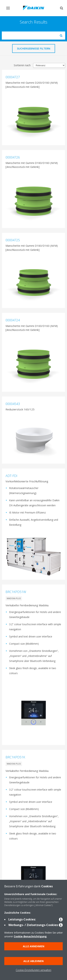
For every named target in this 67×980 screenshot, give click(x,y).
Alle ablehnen (33, 961)
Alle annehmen (34, 946)
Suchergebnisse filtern (34, 48)
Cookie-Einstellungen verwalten (33, 970)
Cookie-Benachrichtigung (30, 936)
